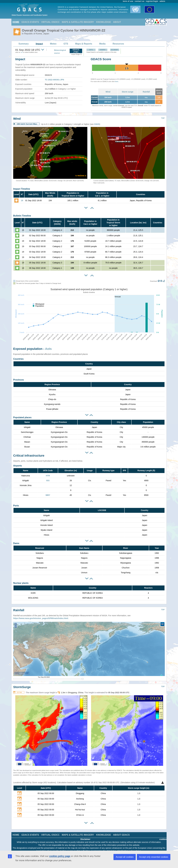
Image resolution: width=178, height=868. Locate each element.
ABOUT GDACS (121, 831)
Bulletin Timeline (22, 216)
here (117, 81)
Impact (39, 44)
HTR (48, 476)
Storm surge (128, 92)
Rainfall (146, 92)
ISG (48, 481)
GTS (66, 44)
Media (102, 44)
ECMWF (115, 50)
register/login (152, 1)
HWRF (103, 50)
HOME (16, 22)
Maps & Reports (84, 44)
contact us (140, 1)
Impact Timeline (22, 189)
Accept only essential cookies (154, 857)
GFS (91, 50)
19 (22, 200)
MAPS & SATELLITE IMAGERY (78, 22)
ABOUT (117, 22)
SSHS (97, 124)
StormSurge (22, 683)
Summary (24, 44)
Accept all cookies (125, 857)
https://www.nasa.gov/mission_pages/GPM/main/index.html (41, 614)
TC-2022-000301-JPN (55, 80)
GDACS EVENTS (30, 22)
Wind (108, 92)
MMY (48, 495)
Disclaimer (85, 835)
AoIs (48, 349)
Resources (118, 44)
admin (162, 1)
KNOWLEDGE (104, 22)
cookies (163, 835)
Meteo (53, 44)
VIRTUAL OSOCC (50, 22)
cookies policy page (60, 856)
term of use (128, 1)
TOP (163, 118)
